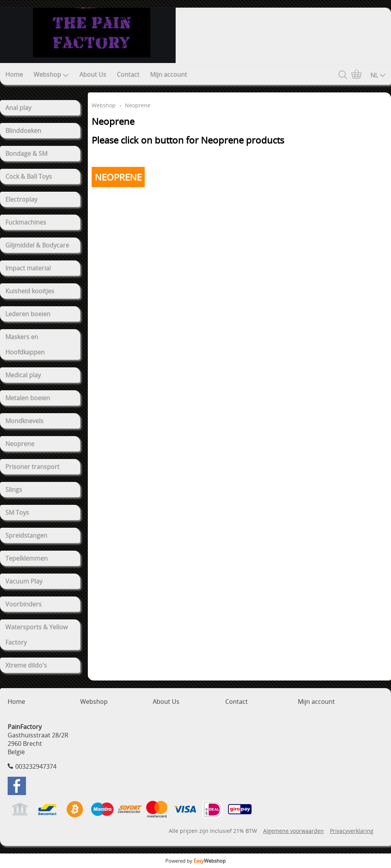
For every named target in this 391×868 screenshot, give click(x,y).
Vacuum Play (24, 581)
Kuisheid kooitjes (30, 291)
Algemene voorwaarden (293, 831)
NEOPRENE (118, 177)
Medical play (23, 375)
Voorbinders (23, 604)
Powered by (195, 861)
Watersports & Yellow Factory (36, 635)
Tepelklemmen (27, 558)
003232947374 (36, 766)
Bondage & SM (26, 154)
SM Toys (17, 512)
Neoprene (20, 444)
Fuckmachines (26, 222)
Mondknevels (24, 421)
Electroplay (21, 199)
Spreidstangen (26, 535)
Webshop (51, 74)
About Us (93, 74)
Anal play (18, 108)
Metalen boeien (28, 398)
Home (14, 74)
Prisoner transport (32, 467)
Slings (14, 490)
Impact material (28, 268)
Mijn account (169, 74)
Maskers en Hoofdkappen (25, 344)
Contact (128, 74)
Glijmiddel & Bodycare (37, 245)
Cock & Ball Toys (29, 176)
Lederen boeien (28, 314)
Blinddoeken (23, 131)
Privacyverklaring (352, 831)
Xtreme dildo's (26, 665)
